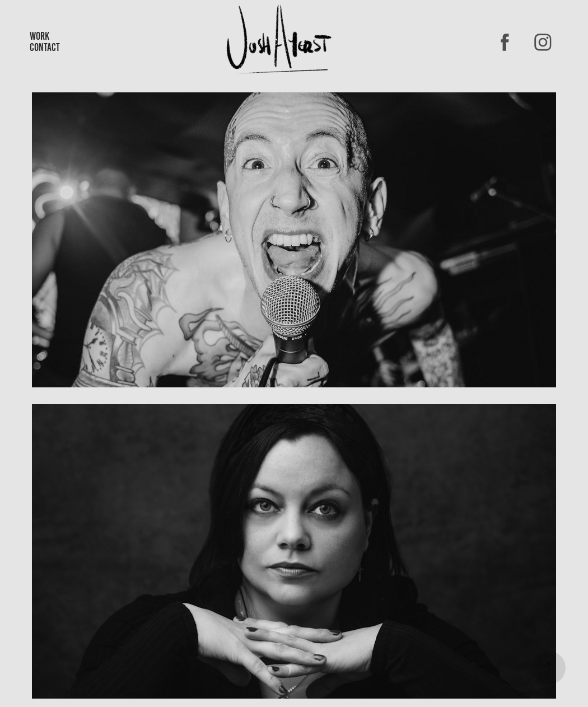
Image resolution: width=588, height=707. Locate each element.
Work (39, 36)
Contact (45, 47)
